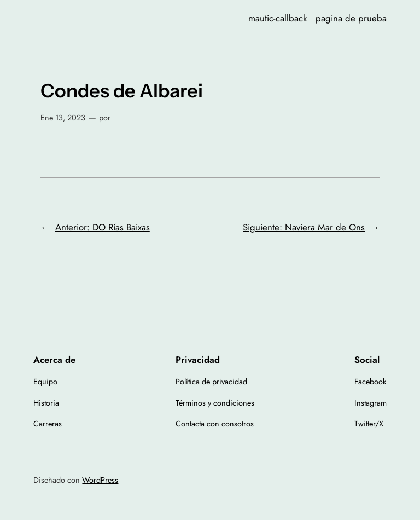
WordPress (100, 480)
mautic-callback (278, 18)
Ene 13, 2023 (63, 118)
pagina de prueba (351, 18)
